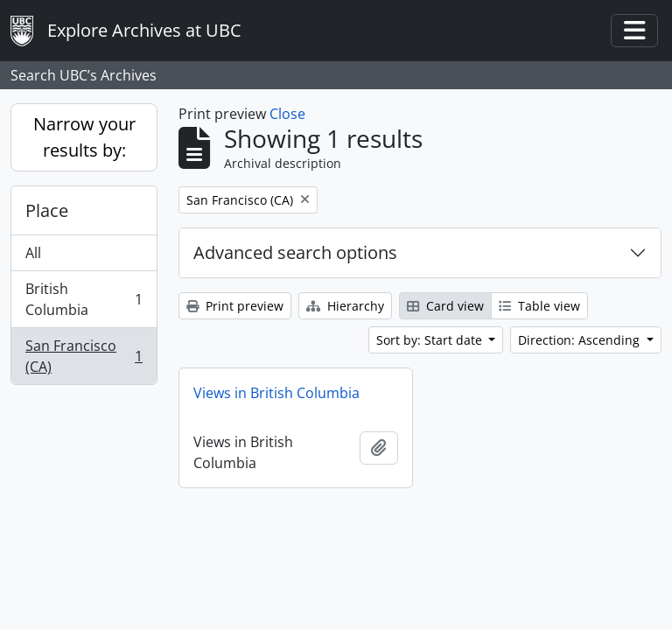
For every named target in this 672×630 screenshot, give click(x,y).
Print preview (235, 306)
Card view (445, 306)
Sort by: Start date (431, 340)
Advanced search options (295, 252)
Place (47, 210)
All (33, 253)
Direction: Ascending (581, 340)
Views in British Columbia (276, 393)
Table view (539, 306)
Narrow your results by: (84, 137)
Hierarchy (345, 306)
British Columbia (84, 299)
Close (287, 114)
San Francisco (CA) (84, 356)
